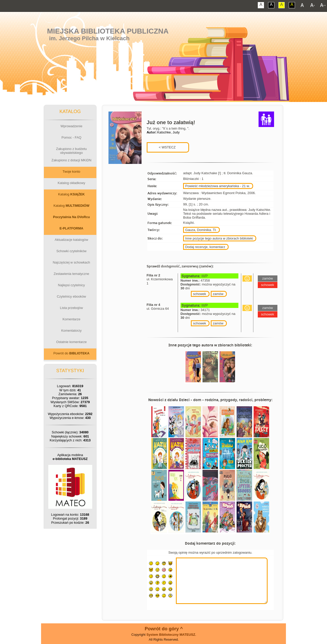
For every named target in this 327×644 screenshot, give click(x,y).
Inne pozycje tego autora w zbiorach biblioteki (219, 238)
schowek (200, 294)
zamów (218, 294)
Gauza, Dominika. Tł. (201, 230)
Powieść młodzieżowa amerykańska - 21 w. (217, 186)
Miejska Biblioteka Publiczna (108, 31)
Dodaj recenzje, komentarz (205, 247)
